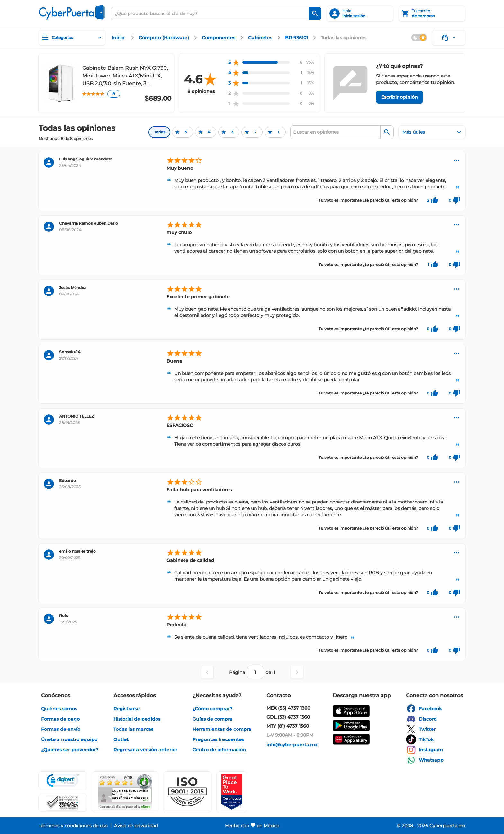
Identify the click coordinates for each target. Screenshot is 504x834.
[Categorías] (72, 38)
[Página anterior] (207, 672)
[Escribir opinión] (400, 97)
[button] (187, 792)
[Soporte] (449, 38)
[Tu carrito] (432, 14)
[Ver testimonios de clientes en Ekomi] (125, 792)
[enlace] (119, 38)
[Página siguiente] (297, 672)
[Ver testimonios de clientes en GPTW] (232, 792)
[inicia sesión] (360, 14)
